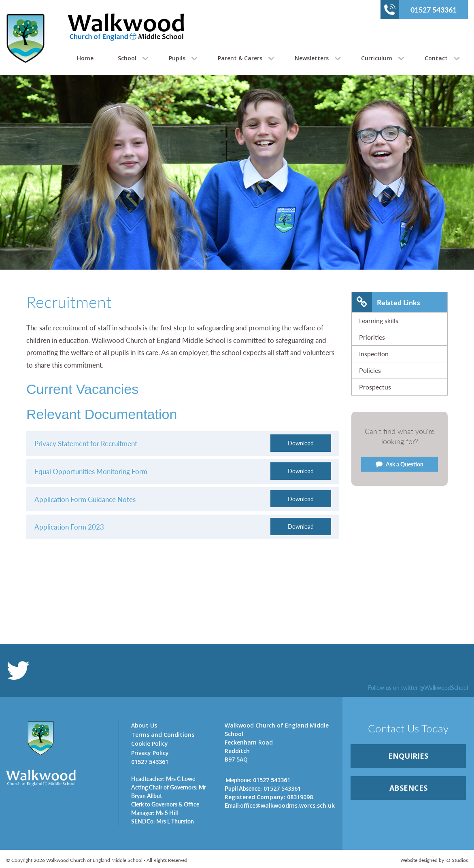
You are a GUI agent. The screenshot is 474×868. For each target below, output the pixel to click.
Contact (436, 58)
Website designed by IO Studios (434, 860)
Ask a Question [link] (400, 464)
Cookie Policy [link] (150, 744)
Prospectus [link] (375, 387)
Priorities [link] (372, 337)
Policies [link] (370, 370)
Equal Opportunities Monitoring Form (91, 471)
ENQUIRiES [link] (408, 756)
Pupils (177, 58)
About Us (144, 725)
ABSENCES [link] (408, 788)
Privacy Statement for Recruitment (87, 443)
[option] (237, 193)
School (127, 58)
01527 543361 (420, 9)
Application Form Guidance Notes (85, 499)
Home (85, 58)
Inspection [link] (374, 354)
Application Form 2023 (70, 527)
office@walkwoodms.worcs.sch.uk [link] (280, 805)
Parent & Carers (240, 58)
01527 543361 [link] (257, 780)
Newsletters (312, 58)
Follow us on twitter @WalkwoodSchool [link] (418, 687)
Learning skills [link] (379, 320)
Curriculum (377, 58)
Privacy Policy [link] (150, 753)
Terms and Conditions (163, 735)
